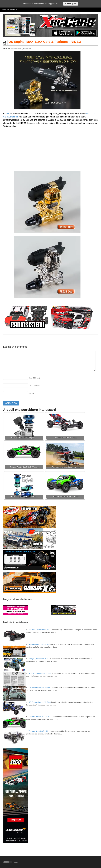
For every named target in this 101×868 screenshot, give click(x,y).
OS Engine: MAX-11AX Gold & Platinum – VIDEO (45, 42)
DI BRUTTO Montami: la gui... (40, 673)
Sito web (31, 393)
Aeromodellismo (17, 49)
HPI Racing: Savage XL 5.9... (40, 702)
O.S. (30, 49)
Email (34, 386)
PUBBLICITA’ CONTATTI (10, 9)
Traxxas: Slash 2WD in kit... (39, 731)
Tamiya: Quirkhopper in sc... (39, 659)
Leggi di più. (53, 4)
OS (8, 114)
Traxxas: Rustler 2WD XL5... (39, 717)
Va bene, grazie (70, 4)
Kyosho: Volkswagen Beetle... (40, 688)
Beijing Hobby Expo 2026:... (39, 644)
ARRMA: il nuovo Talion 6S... (40, 630)
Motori (25, 49)
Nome (34, 378)
